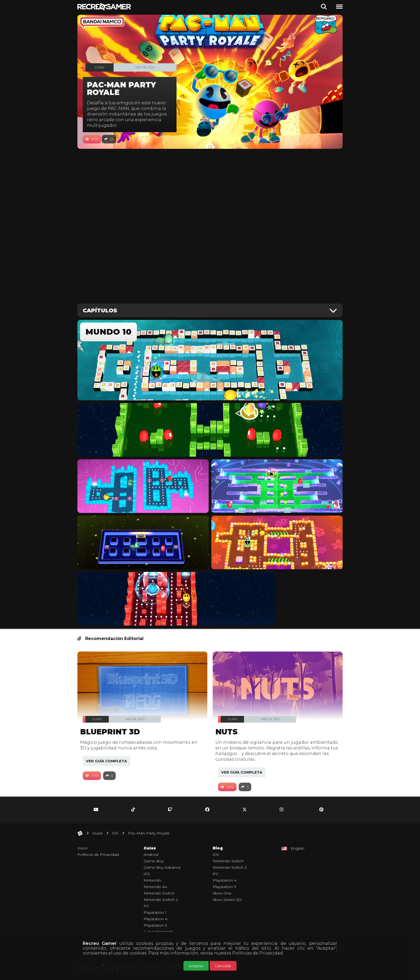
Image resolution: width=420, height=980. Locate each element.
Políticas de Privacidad (258, 953)
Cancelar (223, 966)
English (297, 848)
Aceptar (196, 966)
